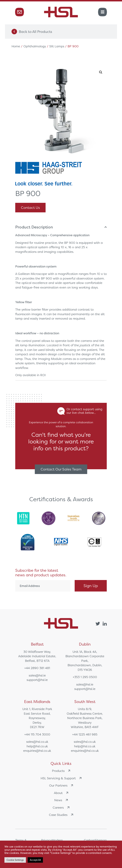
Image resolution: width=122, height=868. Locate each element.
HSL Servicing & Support (61, 778)
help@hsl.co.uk (37, 746)
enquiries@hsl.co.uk (37, 751)
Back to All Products (32, 32)
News (61, 800)
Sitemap (101, 840)
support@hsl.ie (37, 680)
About (61, 793)
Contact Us (30, 208)
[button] (101, 72)
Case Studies (61, 815)
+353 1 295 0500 (85, 677)
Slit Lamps (57, 46)
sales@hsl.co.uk (37, 742)
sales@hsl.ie (37, 675)
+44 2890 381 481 (37, 668)
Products (61, 771)
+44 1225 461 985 (85, 734)
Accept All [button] (35, 860)
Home (16, 46)
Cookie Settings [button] (15, 860)
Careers (61, 807)
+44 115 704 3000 (37, 734)
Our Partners (61, 785)
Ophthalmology (35, 46)
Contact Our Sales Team (61, 469)
